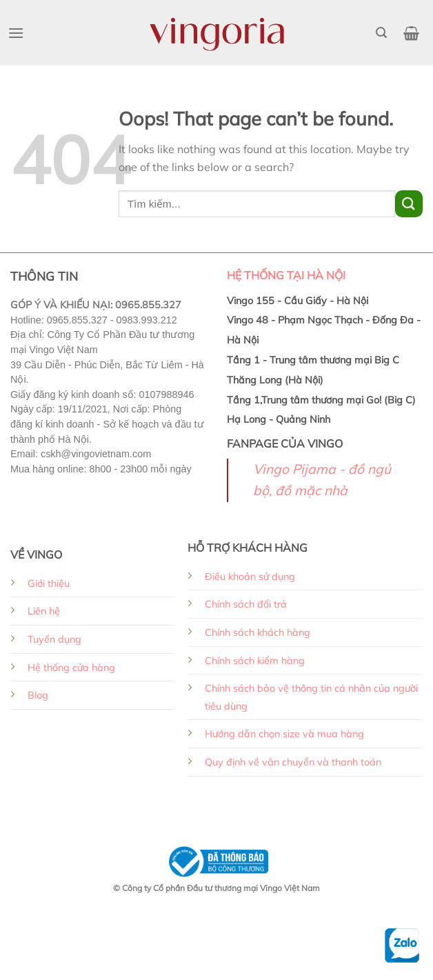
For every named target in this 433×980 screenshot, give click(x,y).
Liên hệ (44, 611)
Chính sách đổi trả (246, 604)
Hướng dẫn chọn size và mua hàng (284, 734)
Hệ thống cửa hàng (71, 668)
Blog (38, 695)
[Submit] (409, 204)
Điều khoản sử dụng (250, 577)
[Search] (381, 33)
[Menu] (16, 33)
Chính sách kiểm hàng (255, 661)
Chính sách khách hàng (258, 632)
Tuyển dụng (54, 639)
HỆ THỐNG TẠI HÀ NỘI (286, 275)
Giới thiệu (49, 583)
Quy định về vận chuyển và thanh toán (293, 762)
